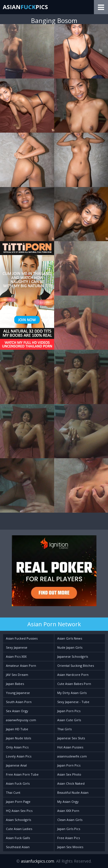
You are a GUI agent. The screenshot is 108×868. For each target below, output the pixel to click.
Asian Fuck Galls (18, 838)
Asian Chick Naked (71, 783)
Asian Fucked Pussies (22, 638)
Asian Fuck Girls (18, 783)
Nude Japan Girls (70, 647)
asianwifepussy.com (21, 720)
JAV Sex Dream (17, 675)
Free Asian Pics (69, 838)
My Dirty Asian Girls (72, 693)
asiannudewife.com (72, 756)
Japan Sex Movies (70, 847)
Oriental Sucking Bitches (76, 666)
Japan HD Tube (17, 729)
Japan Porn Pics (69, 711)
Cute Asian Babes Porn (74, 684)
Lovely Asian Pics (19, 756)
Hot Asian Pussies (70, 747)
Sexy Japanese (17, 647)
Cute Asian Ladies (19, 829)
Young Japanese (18, 693)
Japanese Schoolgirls (73, 656)
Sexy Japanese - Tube (73, 702)
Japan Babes (15, 684)
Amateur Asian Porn (21, 666)
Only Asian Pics (17, 747)
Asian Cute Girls (69, 720)
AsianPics (25, 7)
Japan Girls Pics (69, 829)
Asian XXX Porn (68, 811)
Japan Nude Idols (18, 738)
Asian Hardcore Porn (73, 675)
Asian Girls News (70, 638)
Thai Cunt (13, 792)
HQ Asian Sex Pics (19, 811)
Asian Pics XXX (16, 656)
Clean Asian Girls (70, 820)
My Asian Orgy (68, 802)
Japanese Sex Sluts (71, 738)
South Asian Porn (19, 702)
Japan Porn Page (18, 802)
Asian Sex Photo (69, 774)
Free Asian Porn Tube (22, 774)
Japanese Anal (16, 765)
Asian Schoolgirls (18, 820)
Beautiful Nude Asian (73, 792)
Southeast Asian (18, 847)
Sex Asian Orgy (17, 711)
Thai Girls (64, 729)
